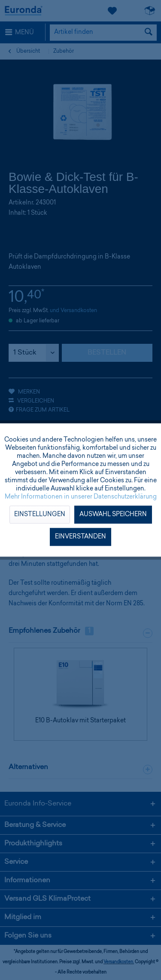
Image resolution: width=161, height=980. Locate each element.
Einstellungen (40, 515)
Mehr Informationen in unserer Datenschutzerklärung (81, 497)
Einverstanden (80, 537)
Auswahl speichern (113, 515)
